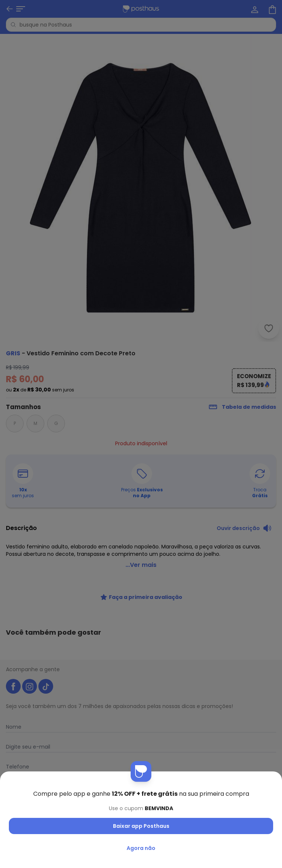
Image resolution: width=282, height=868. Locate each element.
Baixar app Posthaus (141, 826)
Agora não (141, 848)
